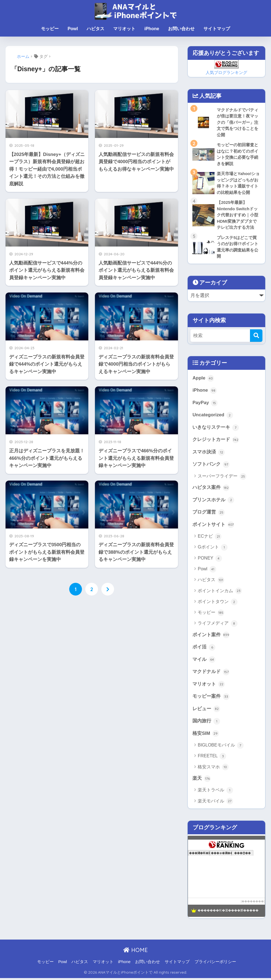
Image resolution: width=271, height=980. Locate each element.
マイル (204, 661)
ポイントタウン (217, 603)
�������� (253, 903)
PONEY (210, 560)
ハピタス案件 (211, 489)
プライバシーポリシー (215, 964)
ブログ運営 (209, 514)
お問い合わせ (181, 29)
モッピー (50, 29)
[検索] (256, 336)
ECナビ (210, 538)
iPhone (152, 29)
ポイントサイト (213, 526)
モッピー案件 (211, 698)
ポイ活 (204, 649)
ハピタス (96, 29)
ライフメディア (217, 625)
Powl (73, 29)
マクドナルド (211, 673)
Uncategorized (213, 416)
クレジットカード (216, 441)
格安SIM (206, 735)
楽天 (202, 780)
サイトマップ (217, 29)
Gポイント (213, 549)
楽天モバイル (215, 803)
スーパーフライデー (222, 478)
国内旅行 (206, 723)
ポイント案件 (211, 636)
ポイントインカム (220, 592)
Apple (203, 379)
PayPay (205, 404)
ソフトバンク (211, 466)
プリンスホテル (213, 501)
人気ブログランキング (226, 72)
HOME (135, 952)
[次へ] (108, 589)
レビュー (206, 711)
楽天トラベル (215, 792)
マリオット (124, 29)
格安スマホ (213, 769)
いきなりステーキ (216, 429)
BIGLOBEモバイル (221, 747)
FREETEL (212, 758)
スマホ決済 (209, 453)
